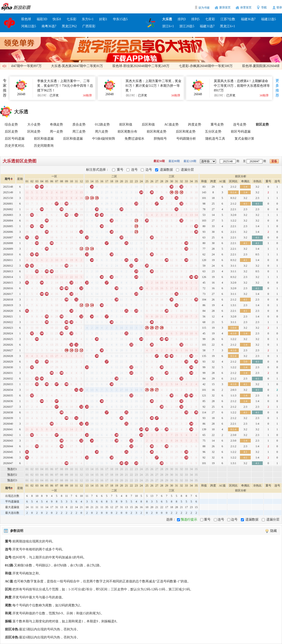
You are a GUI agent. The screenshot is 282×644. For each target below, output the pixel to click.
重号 (120, 170)
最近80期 (174, 161)
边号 (149, 170)
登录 (279, 8)
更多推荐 (277, 88)
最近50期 (159, 161)
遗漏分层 (187, 170)
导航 (264, 8)
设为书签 (204, 8)
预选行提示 (189, 520)
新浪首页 (225, 8)
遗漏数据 (166, 170)
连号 (134, 170)
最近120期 (190, 161)
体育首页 (246, 8)
